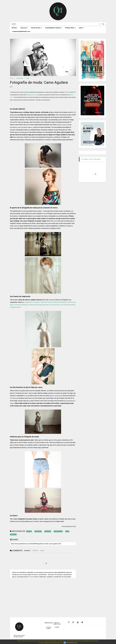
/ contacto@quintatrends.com (21, 31)
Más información (70, 643)
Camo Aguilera (70, 92)
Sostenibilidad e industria (54, 28)
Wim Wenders (23, 305)
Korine (38, 305)
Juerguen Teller (39, 302)
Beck (19, 307)
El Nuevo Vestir (70, 28)
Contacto (57, 627)
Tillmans (54, 302)
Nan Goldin (48, 302)
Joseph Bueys (29, 302)
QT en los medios (49, 628)
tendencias (20, 78)
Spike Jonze (14, 305)
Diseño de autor (37, 28)
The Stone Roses (55, 305)
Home (14, 28)
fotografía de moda (32, 95)
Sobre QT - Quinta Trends (57, 623)
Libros (81, 28)
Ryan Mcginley (62, 302)
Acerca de (24, 28)
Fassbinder (32, 305)
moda (27, 78)
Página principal (49, 623)
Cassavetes (45, 305)
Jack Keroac (71, 302)
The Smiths (65, 305)
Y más (76, 643)
